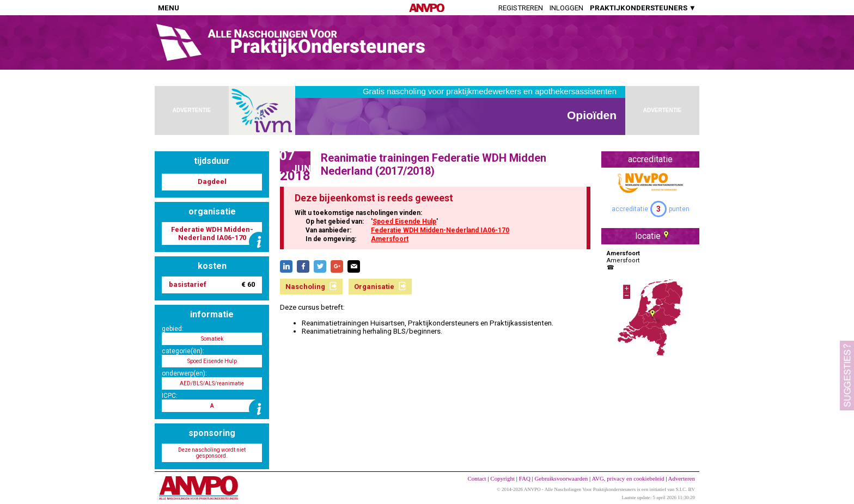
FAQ (525, 478)
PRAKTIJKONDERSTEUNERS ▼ (643, 8)
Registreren (521, 8)
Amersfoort (390, 239)
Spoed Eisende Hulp (404, 222)
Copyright (502, 478)
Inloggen (566, 8)
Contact (477, 478)
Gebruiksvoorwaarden (562, 478)
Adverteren (682, 478)
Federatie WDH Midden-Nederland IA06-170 (440, 230)
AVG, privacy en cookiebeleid (628, 478)
